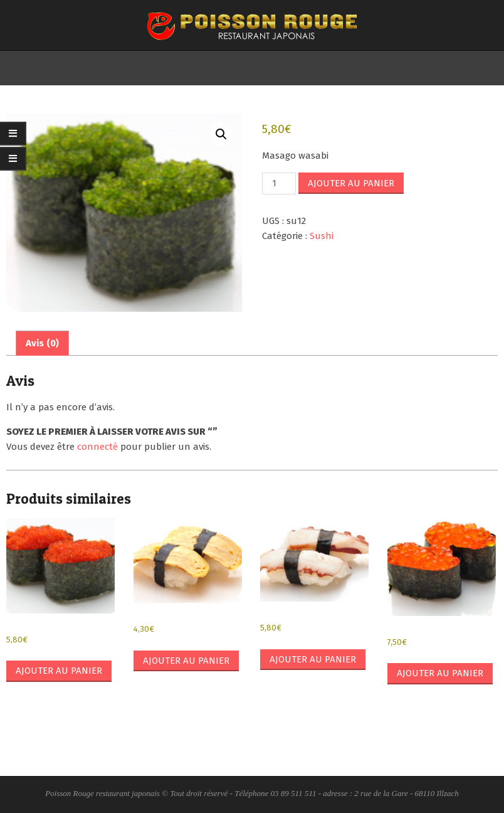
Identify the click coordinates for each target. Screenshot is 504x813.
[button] (221, 134)
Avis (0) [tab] (42, 343)
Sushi (322, 236)
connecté (97, 447)
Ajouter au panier (351, 183)
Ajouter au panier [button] (59, 671)
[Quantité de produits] (279, 183)
